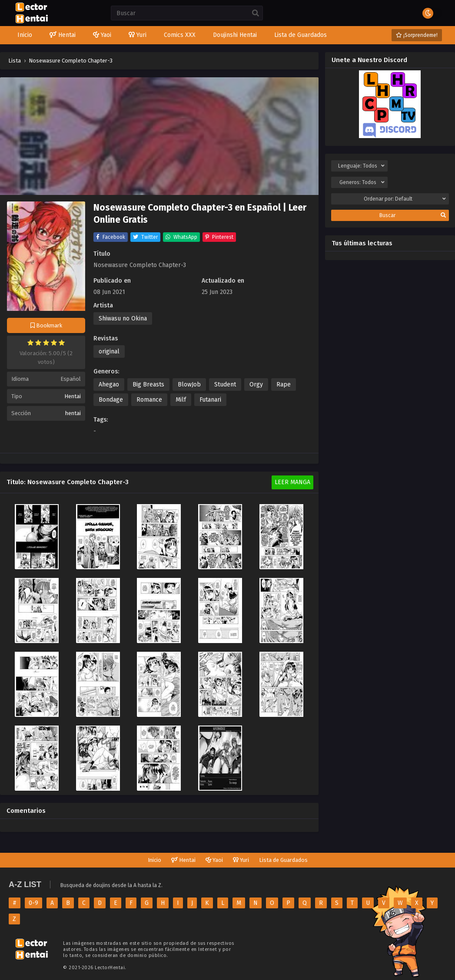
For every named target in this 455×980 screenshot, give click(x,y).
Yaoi (214, 860)
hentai (73, 413)
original (109, 351)
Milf (181, 400)
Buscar (413, 215)
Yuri (241, 860)
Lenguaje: (361, 166)
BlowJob (189, 384)
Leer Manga (292, 482)
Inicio (154, 860)
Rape (284, 384)
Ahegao (109, 384)
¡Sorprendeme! (417, 35)
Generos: (362, 182)
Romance (149, 400)
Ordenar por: (405, 199)
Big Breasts (148, 384)
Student (225, 384)
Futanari (210, 400)
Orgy (256, 384)
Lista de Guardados (283, 860)
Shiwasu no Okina (123, 318)
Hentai (73, 396)
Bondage (111, 400)
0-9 (33, 903)
